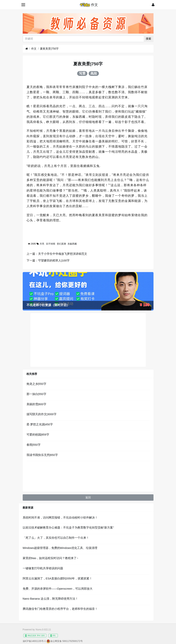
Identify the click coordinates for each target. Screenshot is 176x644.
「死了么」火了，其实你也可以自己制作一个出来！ (56, 538)
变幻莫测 (61, 244)
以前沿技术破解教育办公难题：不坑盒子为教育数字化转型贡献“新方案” (68, 528)
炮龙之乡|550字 (36, 384)
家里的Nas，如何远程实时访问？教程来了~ (50, 558)
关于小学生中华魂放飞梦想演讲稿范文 (63, 254)
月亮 (42, 244)
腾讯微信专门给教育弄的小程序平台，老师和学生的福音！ (60, 609)
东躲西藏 (72, 244)
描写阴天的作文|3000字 (42, 414)
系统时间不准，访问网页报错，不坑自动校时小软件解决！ (60, 518)
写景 (82, 73)
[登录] (153, 5)
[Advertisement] (88, 340)
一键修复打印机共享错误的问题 (43, 568)
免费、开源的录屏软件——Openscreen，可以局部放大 (58, 589)
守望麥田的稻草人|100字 (54, 260)
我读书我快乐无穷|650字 (42, 455)
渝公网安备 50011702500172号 (66, 641)
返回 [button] (88, 497)
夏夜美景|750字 (49, 49)
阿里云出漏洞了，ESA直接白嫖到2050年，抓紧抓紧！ (57, 578)
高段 (94, 73)
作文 (34, 49)
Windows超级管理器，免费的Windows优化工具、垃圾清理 (60, 548)
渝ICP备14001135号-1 (34, 641)
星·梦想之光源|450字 (40, 424)
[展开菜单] (24, 5)
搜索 (148, 39)
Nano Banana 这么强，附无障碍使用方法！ (50, 599)
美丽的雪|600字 (36, 404)
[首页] (27, 49)
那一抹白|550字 (36, 394)
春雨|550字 (34, 445)
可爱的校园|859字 (38, 435)
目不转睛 (51, 244)
